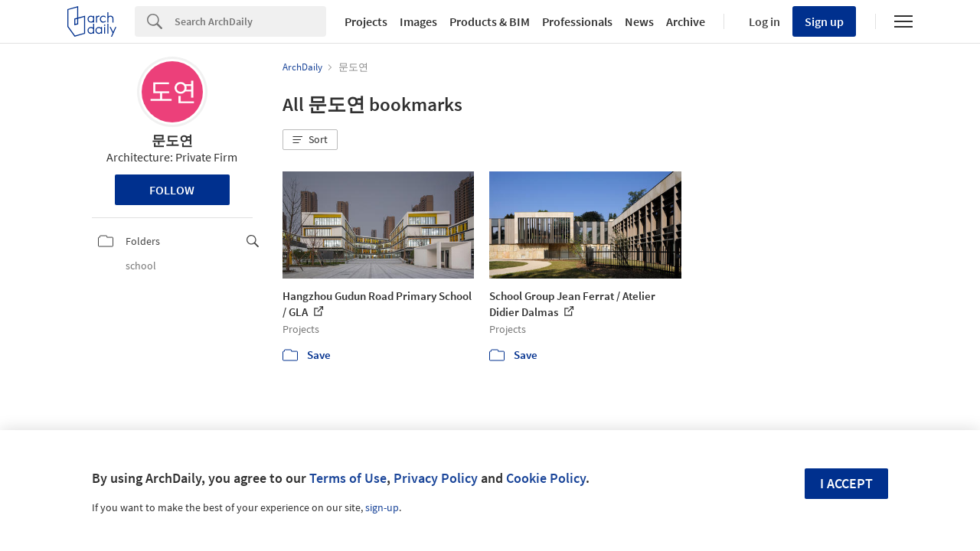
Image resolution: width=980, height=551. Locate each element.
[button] (310, 140)
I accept (846, 483)
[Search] (250, 21)
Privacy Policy (436, 478)
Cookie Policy (546, 478)
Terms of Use (348, 478)
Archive (686, 21)
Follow (172, 190)
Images (418, 21)
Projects (366, 21)
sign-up (382, 507)
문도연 (172, 140)
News (639, 21)
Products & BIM (490, 21)
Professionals (577, 21)
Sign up (824, 21)
